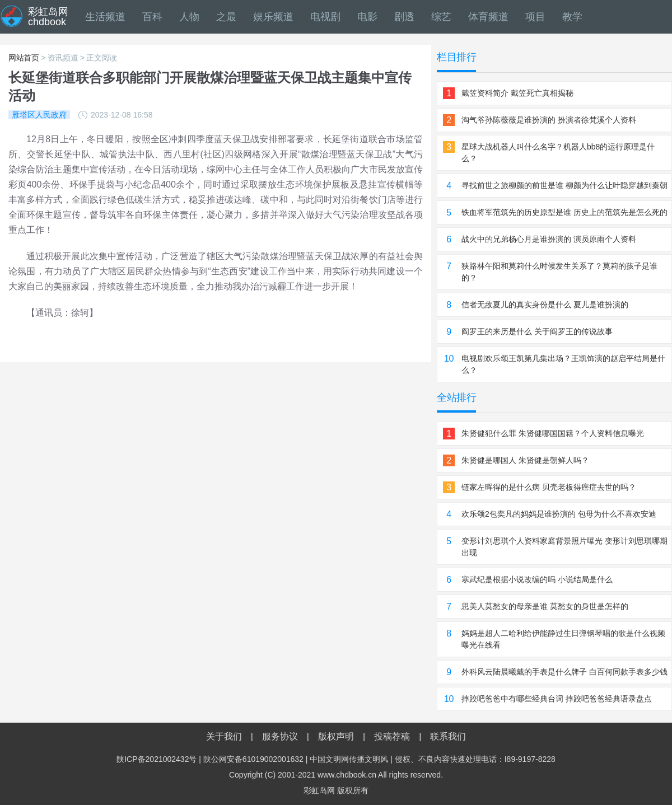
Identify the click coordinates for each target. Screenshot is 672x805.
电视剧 (325, 17)
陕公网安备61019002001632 (253, 759)
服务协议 (280, 736)
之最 (226, 17)
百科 (152, 17)
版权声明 (336, 736)
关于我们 (224, 736)
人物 (189, 17)
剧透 (404, 17)
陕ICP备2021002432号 (157, 759)
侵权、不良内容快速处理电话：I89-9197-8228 (475, 759)
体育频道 (488, 17)
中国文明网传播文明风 (349, 759)
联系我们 (448, 736)
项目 (535, 17)
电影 (367, 17)
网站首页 (24, 58)
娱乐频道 (273, 17)
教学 (572, 17)
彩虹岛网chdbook (48, 17)
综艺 (441, 17)
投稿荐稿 (392, 736)
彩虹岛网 (319, 790)
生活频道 (105, 17)
